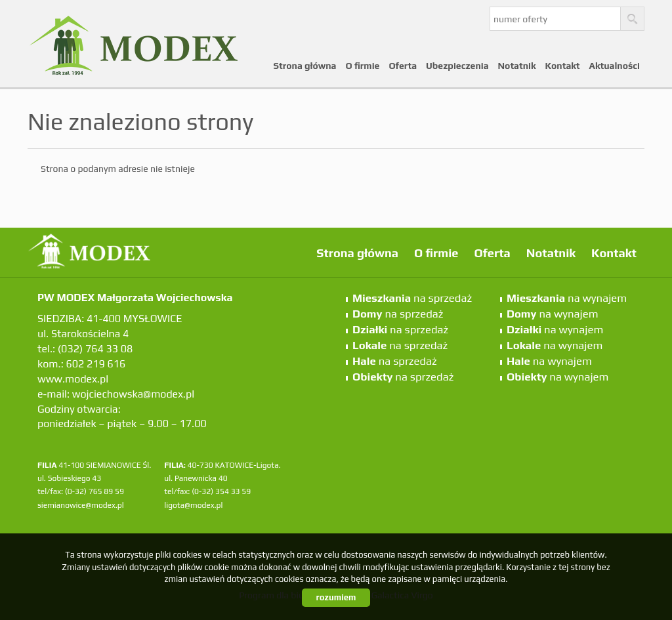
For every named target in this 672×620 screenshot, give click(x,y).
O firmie (363, 66)
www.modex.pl (73, 379)
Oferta (403, 66)
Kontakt (563, 66)
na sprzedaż (412, 298)
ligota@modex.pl (193, 505)
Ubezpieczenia (457, 66)
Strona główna (305, 66)
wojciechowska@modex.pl (133, 394)
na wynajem (567, 298)
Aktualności (615, 66)
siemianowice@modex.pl (81, 505)
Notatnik (517, 66)
